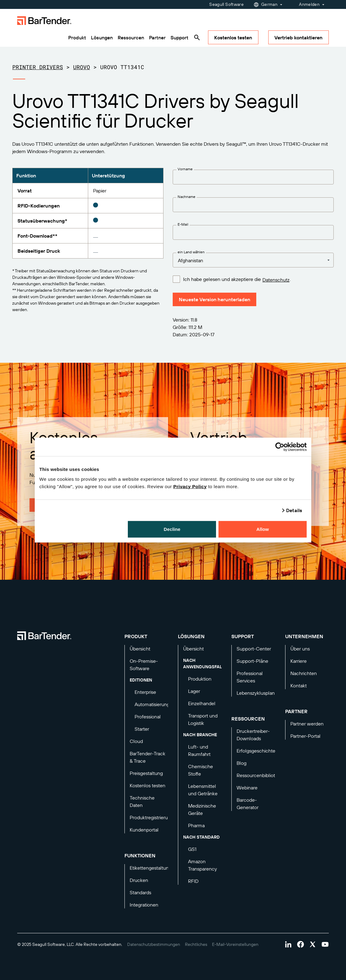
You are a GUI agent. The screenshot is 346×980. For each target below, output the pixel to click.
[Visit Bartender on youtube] (325, 944)
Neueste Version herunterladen (214, 299)
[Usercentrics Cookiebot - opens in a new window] (280, 447)
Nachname (187, 197)
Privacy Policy (190, 486)
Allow (263, 529)
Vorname (185, 169)
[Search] (197, 38)
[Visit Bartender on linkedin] (288, 944)
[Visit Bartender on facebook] (301, 944)
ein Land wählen (191, 252)
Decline (172, 529)
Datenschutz (276, 280)
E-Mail (183, 224)
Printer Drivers (38, 67)
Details (294, 510)
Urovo (82, 67)
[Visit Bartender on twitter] (313, 944)
